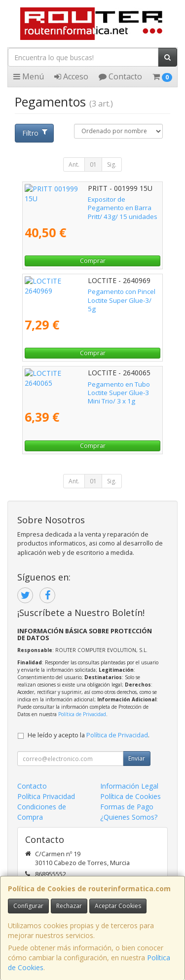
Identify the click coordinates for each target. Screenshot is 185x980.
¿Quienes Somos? (129, 817)
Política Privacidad (46, 796)
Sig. (112, 164)
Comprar (93, 261)
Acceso (71, 76)
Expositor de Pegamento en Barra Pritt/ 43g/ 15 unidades (92, 203)
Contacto (120, 76)
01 (93, 164)
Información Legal (129, 786)
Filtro (35, 133)
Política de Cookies (130, 796)
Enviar (137, 758)
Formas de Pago (127, 807)
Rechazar (69, 906)
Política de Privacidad (82, 714)
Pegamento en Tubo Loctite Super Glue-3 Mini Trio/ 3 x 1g (87, 388)
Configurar (28, 906)
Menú (29, 76)
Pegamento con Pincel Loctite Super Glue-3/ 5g (91, 296)
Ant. (74, 164)
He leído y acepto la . (89, 735)
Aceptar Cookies (118, 906)
